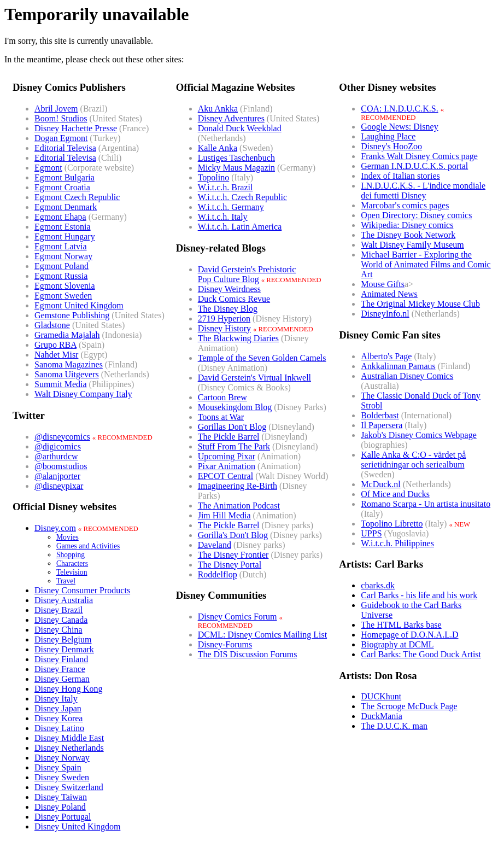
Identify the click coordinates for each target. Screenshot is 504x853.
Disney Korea (58, 718)
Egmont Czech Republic (77, 197)
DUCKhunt (381, 696)
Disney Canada (61, 620)
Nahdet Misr (56, 355)
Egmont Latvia (61, 246)
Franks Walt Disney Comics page (419, 156)
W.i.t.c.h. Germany (231, 207)
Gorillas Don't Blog (232, 427)
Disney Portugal (63, 817)
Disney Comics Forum (238, 617)
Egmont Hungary (65, 236)
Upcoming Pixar (227, 456)
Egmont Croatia (62, 187)
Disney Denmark (64, 649)
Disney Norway (62, 758)
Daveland (215, 545)
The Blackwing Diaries (238, 338)
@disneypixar (59, 486)
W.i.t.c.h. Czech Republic (242, 197)
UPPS (371, 533)
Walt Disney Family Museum (412, 245)
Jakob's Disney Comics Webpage (419, 435)
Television (72, 572)
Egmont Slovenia (65, 286)
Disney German (62, 679)
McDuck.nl (380, 484)
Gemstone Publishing (72, 315)
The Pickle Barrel (229, 437)
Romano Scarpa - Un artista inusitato (426, 504)
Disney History (224, 328)
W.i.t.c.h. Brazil (225, 187)
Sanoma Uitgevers (67, 374)
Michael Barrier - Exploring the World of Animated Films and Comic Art (426, 264)
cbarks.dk (378, 585)
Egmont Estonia (63, 227)
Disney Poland (60, 807)
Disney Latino (59, 728)
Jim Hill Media (224, 515)
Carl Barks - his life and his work (419, 595)
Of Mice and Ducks (395, 494)
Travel (66, 581)
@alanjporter (57, 476)
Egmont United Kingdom (79, 305)
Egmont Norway (63, 256)
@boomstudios (61, 466)
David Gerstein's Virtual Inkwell (254, 378)
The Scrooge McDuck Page (409, 706)
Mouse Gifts (383, 284)
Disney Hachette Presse (76, 128)
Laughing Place (388, 136)
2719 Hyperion (224, 319)
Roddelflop (218, 574)
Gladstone (52, 325)
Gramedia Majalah (67, 335)
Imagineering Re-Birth (238, 486)
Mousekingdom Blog (235, 407)
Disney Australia (64, 600)
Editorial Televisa (65, 148)
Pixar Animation (227, 466)
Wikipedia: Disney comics (407, 225)
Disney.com (55, 528)
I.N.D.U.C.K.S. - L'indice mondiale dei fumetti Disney (423, 191)
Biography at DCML (397, 644)
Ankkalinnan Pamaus (398, 366)
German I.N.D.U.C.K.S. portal (414, 166)
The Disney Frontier (233, 555)
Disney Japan (58, 708)
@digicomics (58, 446)
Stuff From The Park (234, 446)
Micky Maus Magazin (236, 168)
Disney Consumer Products (82, 590)
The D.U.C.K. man (394, 726)
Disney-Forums (225, 644)
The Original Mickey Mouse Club (420, 304)
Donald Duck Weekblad (240, 128)
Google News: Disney (399, 127)
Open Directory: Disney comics (416, 215)
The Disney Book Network (408, 235)
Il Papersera (382, 425)
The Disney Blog (228, 309)
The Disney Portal (230, 565)
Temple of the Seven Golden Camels (262, 358)
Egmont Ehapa (60, 217)
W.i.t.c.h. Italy (223, 217)
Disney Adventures (231, 118)
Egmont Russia (61, 276)
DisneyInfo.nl (385, 314)
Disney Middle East (69, 738)
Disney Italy (56, 699)
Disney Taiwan (61, 797)
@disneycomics (62, 437)
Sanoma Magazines (69, 364)
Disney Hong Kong (68, 689)
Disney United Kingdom (77, 826)
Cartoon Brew (222, 397)
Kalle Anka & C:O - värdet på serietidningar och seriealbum (413, 460)
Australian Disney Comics (407, 376)
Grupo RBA (55, 345)
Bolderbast (380, 415)
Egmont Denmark (66, 207)
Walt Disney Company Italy (83, 394)
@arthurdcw (56, 456)
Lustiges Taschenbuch (236, 158)
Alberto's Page (386, 356)
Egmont (48, 168)
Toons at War (221, 417)
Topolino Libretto (392, 524)
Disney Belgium (63, 639)
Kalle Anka (218, 148)
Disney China (58, 630)
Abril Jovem (56, 109)
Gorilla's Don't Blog (233, 535)
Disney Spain (58, 767)
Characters (72, 563)
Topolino (214, 177)
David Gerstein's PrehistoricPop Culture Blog (247, 274)
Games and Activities (88, 546)
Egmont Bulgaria (65, 177)
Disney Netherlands (69, 748)
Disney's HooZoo (391, 146)
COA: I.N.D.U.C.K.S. (399, 109)
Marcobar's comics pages (405, 205)
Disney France (60, 669)
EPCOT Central (225, 476)
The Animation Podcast (239, 506)
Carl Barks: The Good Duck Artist (421, 654)
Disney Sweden (62, 777)
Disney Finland (61, 659)
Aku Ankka (218, 109)
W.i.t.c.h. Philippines (397, 543)
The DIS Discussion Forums (248, 654)
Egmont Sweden (63, 296)
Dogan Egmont (61, 138)
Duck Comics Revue (234, 299)
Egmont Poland (61, 266)
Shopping (71, 555)
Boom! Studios (61, 118)
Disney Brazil (58, 610)
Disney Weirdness (229, 289)
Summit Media (61, 384)
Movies (68, 537)
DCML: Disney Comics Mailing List (262, 635)
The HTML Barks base (401, 625)
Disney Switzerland (69, 787)
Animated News (389, 294)
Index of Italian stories (400, 176)
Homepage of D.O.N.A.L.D (409, 635)
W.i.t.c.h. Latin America (240, 227)
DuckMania (382, 716)
